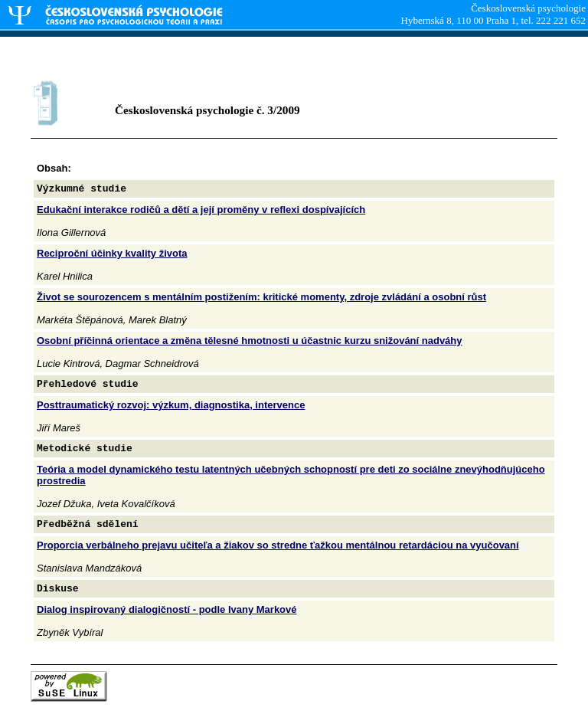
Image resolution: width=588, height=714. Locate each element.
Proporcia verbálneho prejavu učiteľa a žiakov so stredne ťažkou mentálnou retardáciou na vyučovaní (278, 545)
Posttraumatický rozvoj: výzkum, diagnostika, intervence (171, 405)
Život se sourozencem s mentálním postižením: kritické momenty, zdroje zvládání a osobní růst (261, 297)
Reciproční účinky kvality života (112, 253)
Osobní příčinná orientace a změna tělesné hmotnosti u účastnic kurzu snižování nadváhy (250, 341)
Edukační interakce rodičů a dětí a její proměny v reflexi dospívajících (201, 210)
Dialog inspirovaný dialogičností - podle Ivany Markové (167, 609)
